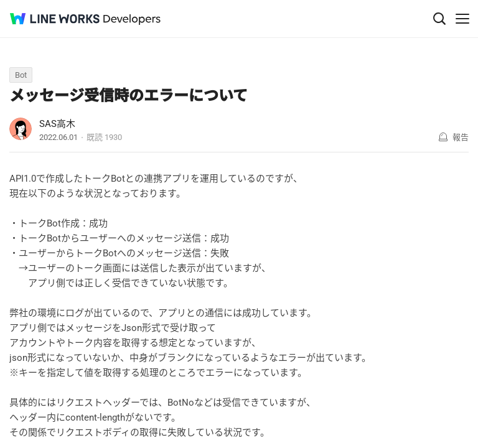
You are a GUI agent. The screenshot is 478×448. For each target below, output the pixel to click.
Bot (21, 75)
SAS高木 (57, 124)
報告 (461, 137)
